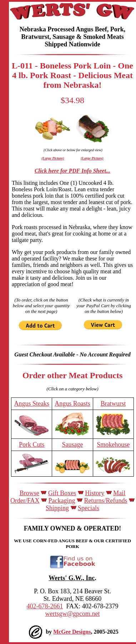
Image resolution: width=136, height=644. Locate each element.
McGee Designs (72, 632)
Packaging (62, 501)
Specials (89, 508)
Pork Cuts (32, 445)
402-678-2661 (45, 606)
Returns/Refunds (106, 501)
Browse (29, 493)
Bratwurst (113, 404)
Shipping (57, 508)
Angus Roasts (72, 404)
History (95, 493)
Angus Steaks (32, 404)
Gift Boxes (62, 493)
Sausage (73, 445)
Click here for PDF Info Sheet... (72, 171)
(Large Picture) (53, 158)
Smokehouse (113, 445)
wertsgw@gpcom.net (72, 614)
